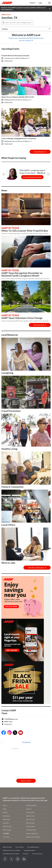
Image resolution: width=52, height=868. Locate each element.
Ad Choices (26, 854)
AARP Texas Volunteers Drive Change (22, 318)
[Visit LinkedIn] (24, 859)
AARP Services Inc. (31, 816)
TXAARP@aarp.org (11, 719)
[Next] (48, 174)
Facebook (26, 742)
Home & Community (12, 487)
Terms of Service (19, 847)
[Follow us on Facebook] (5, 859)
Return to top (26, 781)
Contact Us (8, 724)
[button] (49, 3)
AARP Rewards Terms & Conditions (12, 850)
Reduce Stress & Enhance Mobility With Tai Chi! (18, 97)
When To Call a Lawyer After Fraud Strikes (25, 231)
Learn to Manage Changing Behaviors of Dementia (19, 138)
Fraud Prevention (11, 411)
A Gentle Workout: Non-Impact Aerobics (15, 56)
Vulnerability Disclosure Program (11, 854)
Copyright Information (29, 850)
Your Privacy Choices (37, 854)
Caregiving (7, 373)
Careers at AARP (30, 812)
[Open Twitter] (15, 733)
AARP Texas (8, 722)
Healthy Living (9, 449)
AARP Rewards (6, 819)
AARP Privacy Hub (7, 847)
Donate (5, 809)
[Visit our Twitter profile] (11, 859)
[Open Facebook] (4, 733)
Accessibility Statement (33, 847)
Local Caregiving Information (32, 177)
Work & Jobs (8, 563)
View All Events (40, 152)
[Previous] (4, 174)
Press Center (6, 837)
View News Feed (40, 325)
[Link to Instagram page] (18, 859)
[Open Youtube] (21, 733)
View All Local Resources (37, 568)
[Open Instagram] (9, 733)
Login (40, 3)
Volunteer (5, 812)
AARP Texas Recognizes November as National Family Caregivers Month (22, 274)
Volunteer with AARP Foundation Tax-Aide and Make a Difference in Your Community (23, 9)
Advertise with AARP (31, 805)
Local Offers (8, 525)
